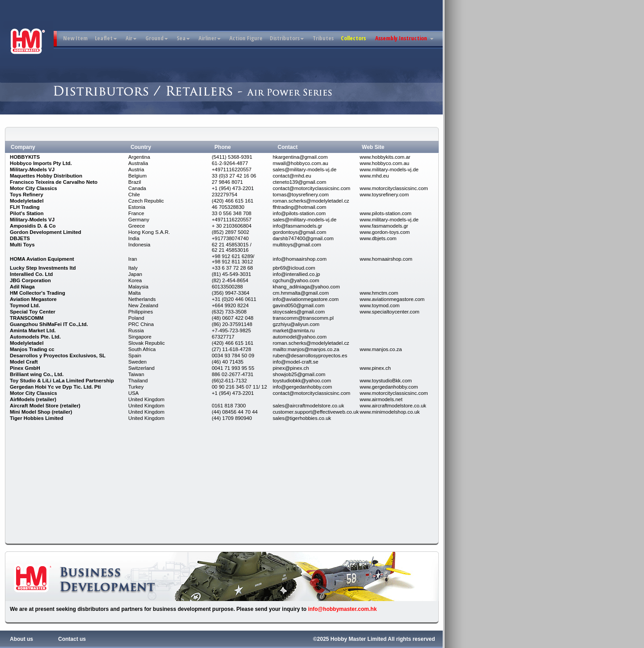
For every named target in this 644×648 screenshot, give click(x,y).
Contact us (72, 639)
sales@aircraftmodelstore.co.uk (309, 406)
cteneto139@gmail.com (300, 182)
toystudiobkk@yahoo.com (302, 381)
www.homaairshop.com (386, 259)
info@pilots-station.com (299, 213)
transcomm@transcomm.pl (303, 318)
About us (21, 639)
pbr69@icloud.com (294, 268)
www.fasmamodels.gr (384, 226)
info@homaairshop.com (300, 259)
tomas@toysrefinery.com (301, 195)
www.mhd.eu (374, 176)
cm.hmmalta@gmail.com (301, 293)
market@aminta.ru (294, 330)
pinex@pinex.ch (291, 368)
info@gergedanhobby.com (303, 387)
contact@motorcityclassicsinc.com (312, 188)
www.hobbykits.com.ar (385, 157)
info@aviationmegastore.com (306, 299)
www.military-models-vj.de (389, 169)
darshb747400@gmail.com (303, 238)
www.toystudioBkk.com (386, 381)
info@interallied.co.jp (297, 274)
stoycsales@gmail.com (299, 312)
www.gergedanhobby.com (389, 387)
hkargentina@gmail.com (300, 157)
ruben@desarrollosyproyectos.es (310, 356)
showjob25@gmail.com (299, 374)
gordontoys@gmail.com (300, 232)
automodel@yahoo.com (300, 337)
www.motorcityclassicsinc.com (394, 188)
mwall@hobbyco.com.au (301, 163)
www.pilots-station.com (386, 213)
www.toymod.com (379, 305)
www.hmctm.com (379, 293)
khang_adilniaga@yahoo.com (306, 287)
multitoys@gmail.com (297, 245)
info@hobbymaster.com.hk (343, 609)
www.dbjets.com (378, 238)
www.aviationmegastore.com (392, 299)
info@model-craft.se (296, 362)
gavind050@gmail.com (299, 305)
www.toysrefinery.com (384, 195)
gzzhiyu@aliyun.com (296, 324)
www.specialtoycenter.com (390, 312)
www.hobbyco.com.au (384, 163)
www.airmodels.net (381, 399)
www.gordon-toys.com (385, 232)
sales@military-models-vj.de (305, 169)
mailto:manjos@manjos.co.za (306, 349)
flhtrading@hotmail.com (300, 207)
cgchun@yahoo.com (296, 280)
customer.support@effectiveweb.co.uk (316, 412)
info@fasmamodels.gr (298, 226)
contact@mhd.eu (292, 176)
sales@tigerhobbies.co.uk (302, 418)
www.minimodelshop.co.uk (390, 412)
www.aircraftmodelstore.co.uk (393, 406)
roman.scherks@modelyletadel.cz (311, 201)
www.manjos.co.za (381, 349)
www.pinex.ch (375, 368)
